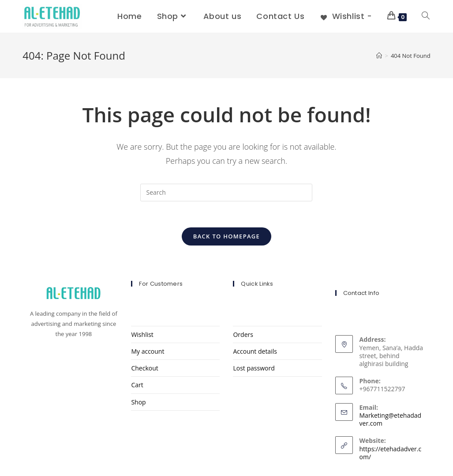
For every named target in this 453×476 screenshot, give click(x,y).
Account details (255, 352)
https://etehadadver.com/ (391, 453)
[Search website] (426, 16)
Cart (137, 385)
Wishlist (142, 335)
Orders (243, 335)
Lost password (254, 368)
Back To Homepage (226, 237)
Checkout (144, 368)
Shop (138, 402)
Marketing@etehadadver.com (391, 420)
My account (148, 352)
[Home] (379, 56)
